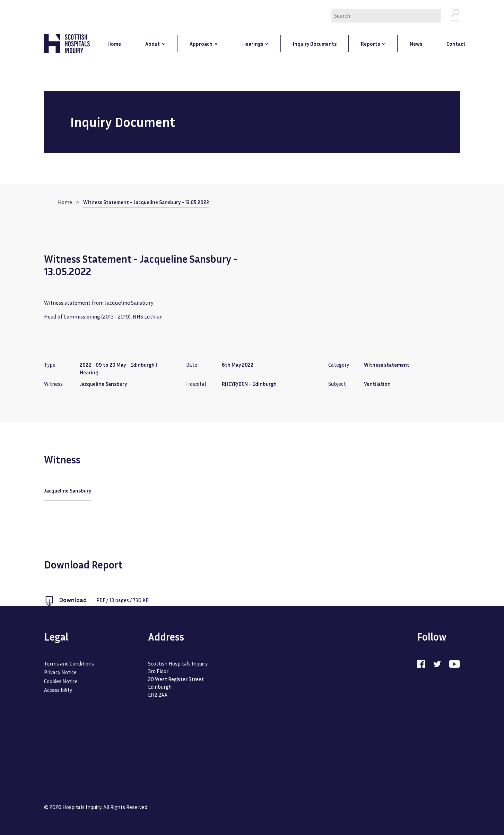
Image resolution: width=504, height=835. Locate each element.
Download (73, 600)
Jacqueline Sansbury (68, 491)
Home (65, 203)
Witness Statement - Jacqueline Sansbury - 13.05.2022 (146, 203)
